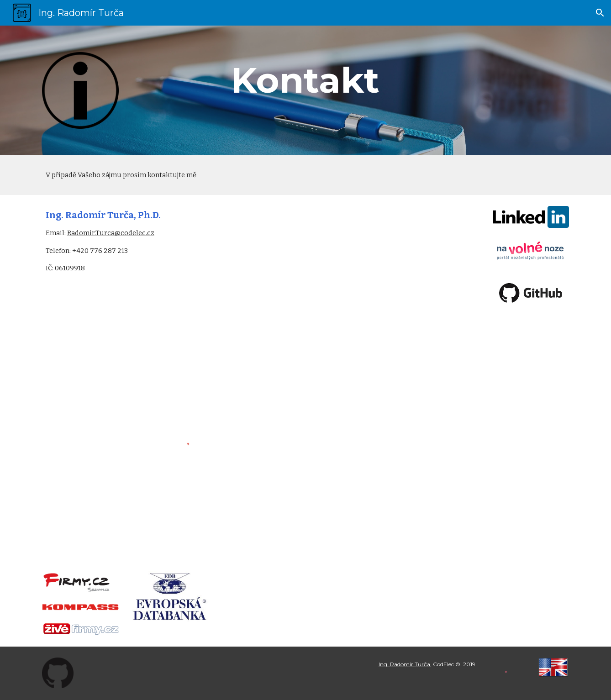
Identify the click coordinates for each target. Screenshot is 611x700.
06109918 (70, 268)
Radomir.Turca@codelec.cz (111, 233)
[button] (600, 13)
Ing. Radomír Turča (404, 664)
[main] (305, 80)
